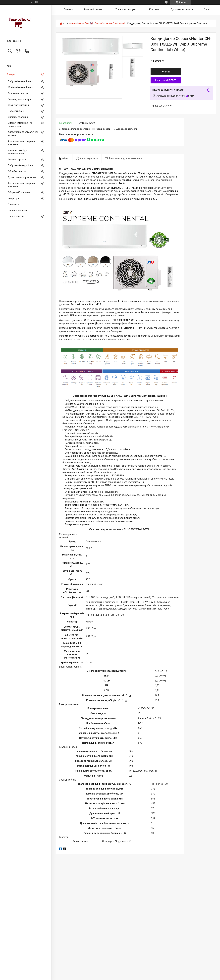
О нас (207, 9)
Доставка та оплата (182, 9)
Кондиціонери (16, 216)
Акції (9, 66)
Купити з (166, 80)
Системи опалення (18, 117)
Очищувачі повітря (18, 105)
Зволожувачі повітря (19, 99)
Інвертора (13, 198)
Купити (166, 72)
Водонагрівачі (16, 111)
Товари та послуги (126, 9)
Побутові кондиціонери (21, 81)
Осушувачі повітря (18, 93)
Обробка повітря (17, 171)
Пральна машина (17, 210)
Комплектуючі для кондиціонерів (18, 152)
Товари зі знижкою (94, 9)
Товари (11, 74)
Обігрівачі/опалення (19, 192)
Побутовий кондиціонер (21, 165)
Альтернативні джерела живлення (21, 143)
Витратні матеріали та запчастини (20, 124)
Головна (68, 9)
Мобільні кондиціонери (21, 87)
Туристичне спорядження (22, 177)
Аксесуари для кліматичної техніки (23, 134)
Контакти (154, 9)
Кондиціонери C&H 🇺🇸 (81, 24)
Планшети (14, 204)
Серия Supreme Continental (110, 24)
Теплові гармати (17, 160)
